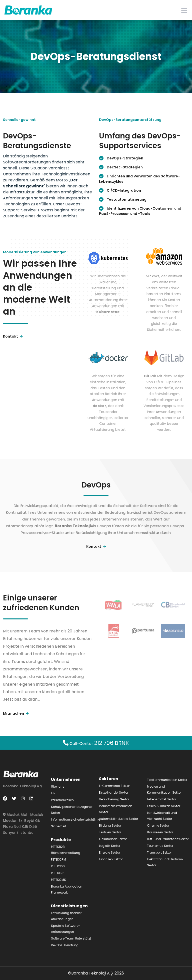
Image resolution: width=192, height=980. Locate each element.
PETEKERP (57, 873)
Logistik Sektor (110, 846)
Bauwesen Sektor (160, 832)
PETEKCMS (58, 880)
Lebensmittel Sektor (161, 799)
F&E (54, 793)
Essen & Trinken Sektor (164, 806)
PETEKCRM (58, 859)
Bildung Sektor (110, 825)
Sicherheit (58, 826)
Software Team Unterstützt (71, 938)
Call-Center (96, 743)
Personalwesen (62, 800)
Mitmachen (16, 713)
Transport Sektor (159, 852)
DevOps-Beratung (65, 945)
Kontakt (13, 336)
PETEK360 (58, 866)
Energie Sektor (109, 852)
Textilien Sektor (110, 832)
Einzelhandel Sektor (114, 792)
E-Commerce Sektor (114, 786)
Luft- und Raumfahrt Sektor (168, 839)
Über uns (58, 786)
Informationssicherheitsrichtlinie (75, 819)
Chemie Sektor (158, 825)
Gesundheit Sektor (113, 839)
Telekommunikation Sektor (167, 780)
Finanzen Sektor (111, 859)
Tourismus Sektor (160, 846)
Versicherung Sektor (114, 799)
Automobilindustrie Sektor (118, 819)
